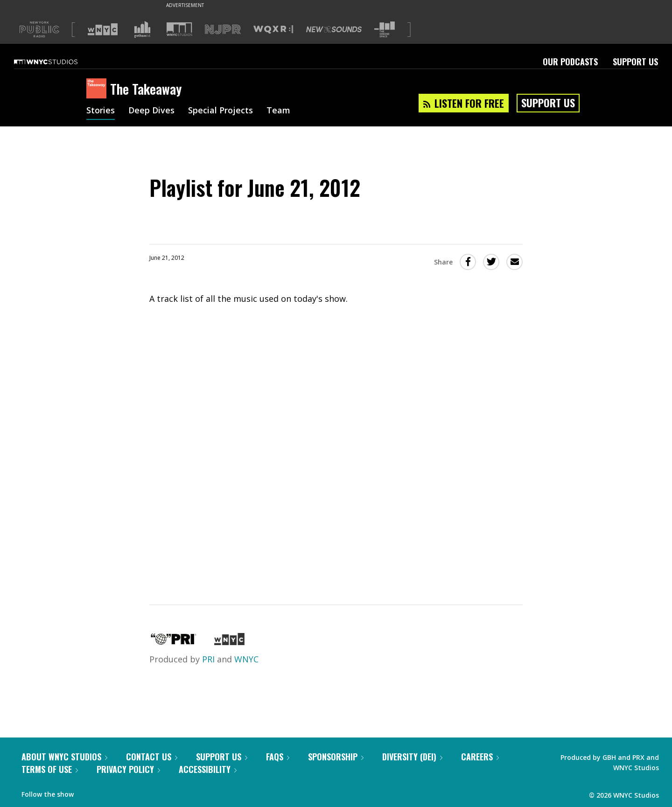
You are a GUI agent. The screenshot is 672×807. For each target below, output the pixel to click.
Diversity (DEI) (412, 757)
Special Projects (220, 111)
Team (278, 111)
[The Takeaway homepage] (98, 89)
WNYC (246, 659)
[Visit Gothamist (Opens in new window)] (142, 29)
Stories (101, 111)
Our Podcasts (570, 62)
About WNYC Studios (64, 757)
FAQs (278, 757)
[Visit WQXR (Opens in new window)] (273, 30)
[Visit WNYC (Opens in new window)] (103, 29)
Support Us (635, 62)
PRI (208, 659)
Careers (480, 757)
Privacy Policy (128, 769)
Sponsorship (336, 757)
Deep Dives (151, 111)
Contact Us (152, 757)
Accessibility (208, 769)
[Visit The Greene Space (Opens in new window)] (385, 30)
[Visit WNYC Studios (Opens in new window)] (179, 29)
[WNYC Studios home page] (57, 62)
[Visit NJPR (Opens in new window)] (223, 30)
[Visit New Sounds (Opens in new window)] (334, 29)
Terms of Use (50, 769)
